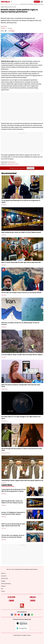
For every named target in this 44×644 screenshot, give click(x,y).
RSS (2, 589)
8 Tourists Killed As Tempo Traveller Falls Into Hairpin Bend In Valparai (22, 355)
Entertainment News (6, 453)
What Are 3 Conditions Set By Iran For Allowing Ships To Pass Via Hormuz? (20, 324)
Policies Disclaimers (6, 584)
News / (2, 4)
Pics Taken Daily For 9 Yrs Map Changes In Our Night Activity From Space (21, 418)
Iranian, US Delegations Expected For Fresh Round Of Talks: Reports (13, 513)
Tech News (3, 28)
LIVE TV (37, 2)
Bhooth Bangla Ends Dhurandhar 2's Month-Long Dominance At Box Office (22, 449)
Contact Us (4, 576)
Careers (3, 591)
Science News (4, 421)
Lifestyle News (4, 389)
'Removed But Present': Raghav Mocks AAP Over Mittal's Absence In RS (22, 481)
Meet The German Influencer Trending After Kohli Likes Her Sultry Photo (21, 386)
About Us (3, 573)
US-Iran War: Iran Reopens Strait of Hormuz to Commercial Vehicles (21, 293)
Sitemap (3, 581)
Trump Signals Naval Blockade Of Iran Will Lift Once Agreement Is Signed (21, 201)
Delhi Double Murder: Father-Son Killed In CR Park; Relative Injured (21, 232)
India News (4, 235)
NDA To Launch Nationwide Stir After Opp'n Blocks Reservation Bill (21, 262)
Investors (3, 586)
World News (4, 205)
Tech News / (7, 4)
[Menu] (42, 2)
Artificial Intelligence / (15, 4)
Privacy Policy (4, 578)
